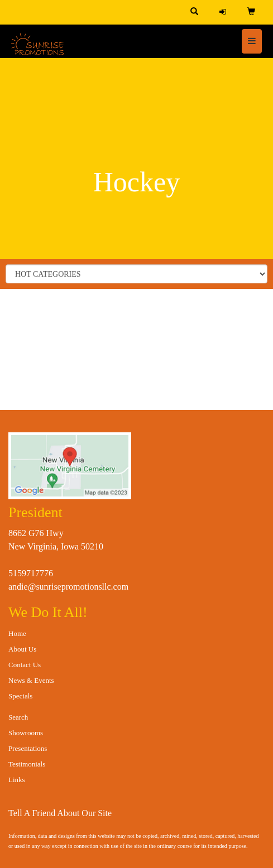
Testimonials (27, 764)
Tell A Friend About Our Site (60, 813)
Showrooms (26, 733)
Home (17, 633)
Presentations (28, 748)
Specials (20, 696)
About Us (22, 649)
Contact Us (25, 665)
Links (17, 780)
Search (18, 717)
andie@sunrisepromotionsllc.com (68, 587)
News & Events (31, 680)
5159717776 (31, 573)
